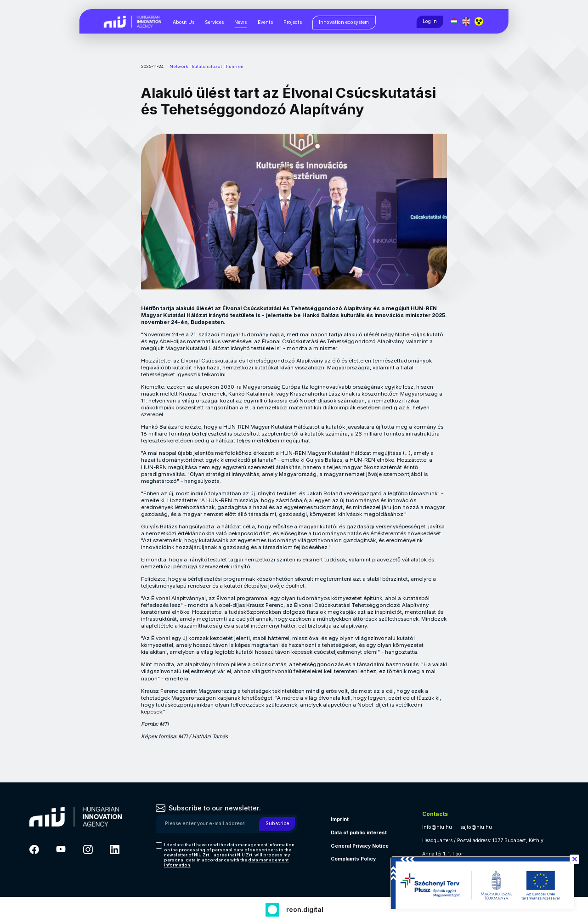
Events (265, 22)
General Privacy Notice (360, 846)
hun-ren (235, 66)
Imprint (340, 819)
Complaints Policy (353, 859)
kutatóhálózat (207, 66)
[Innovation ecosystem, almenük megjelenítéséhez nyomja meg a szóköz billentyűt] (344, 23)
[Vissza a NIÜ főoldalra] (133, 21)
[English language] (467, 21)
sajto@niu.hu (476, 827)
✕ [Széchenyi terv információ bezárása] (574, 859)
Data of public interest (359, 833)
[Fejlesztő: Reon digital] (294, 909)
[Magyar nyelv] (454, 21)
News (240, 22)
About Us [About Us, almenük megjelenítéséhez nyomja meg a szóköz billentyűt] (184, 22)
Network (179, 66)
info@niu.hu (437, 827)
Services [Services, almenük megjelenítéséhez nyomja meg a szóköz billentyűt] (214, 22)
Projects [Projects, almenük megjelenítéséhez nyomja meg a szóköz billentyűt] (293, 22)
